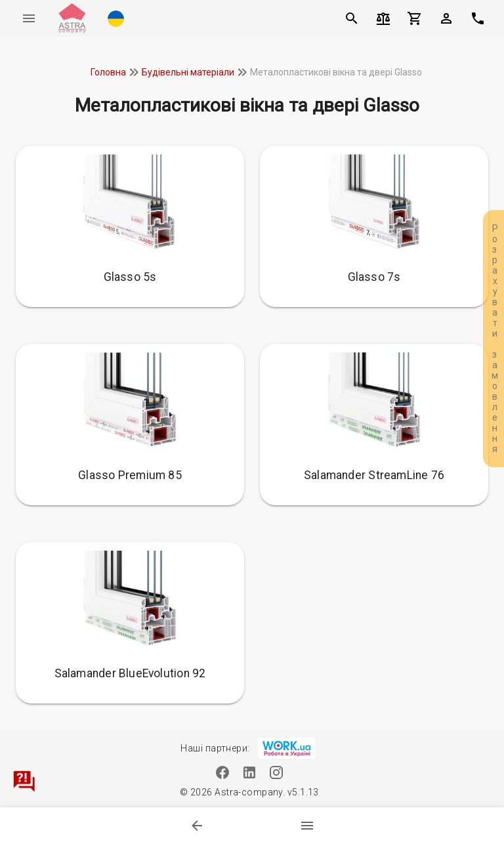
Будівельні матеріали (188, 72)
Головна (108, 72)
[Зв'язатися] (23, 781)
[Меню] (29, 18)
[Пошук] (352, 18)
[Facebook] (223, 772)
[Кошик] (415, 18)
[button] (115, 18)
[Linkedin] (250, 772)
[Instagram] (277, 772)
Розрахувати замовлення (495, 339)
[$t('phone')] (478, 18)
